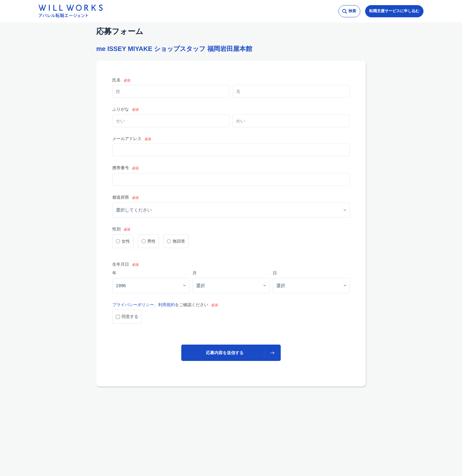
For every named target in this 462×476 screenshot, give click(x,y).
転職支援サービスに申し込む (394, 11)
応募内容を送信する (225, 353)
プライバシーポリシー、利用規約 (144, 305)
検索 (352, 11)
